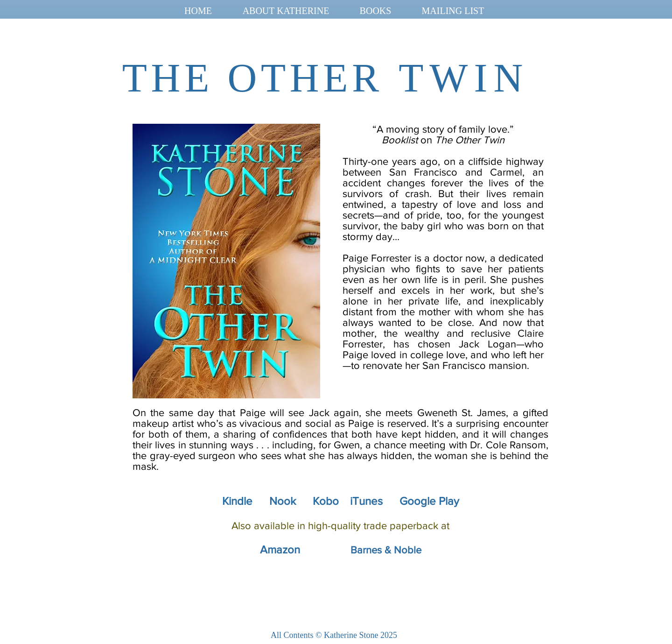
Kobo (327, 501)
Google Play (429, 501)
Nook (283, 501)
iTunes (366, 501)
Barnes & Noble (386, 550)
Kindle (237, 501)
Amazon (280, 549)
